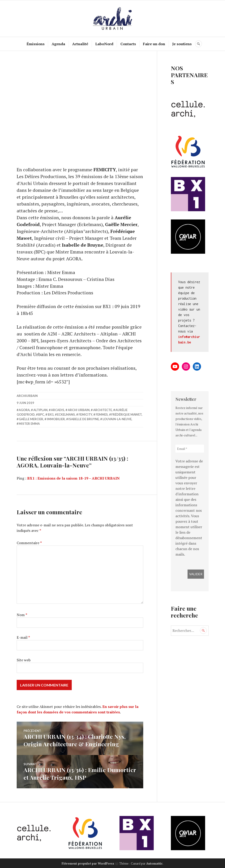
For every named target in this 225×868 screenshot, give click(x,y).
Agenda (58, 44)
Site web (24, 660)
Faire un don (154, 44)
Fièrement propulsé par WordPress (88, 863)
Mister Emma (29, 424)
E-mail (23, 638)
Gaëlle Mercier (31, 419)
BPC (41, 415)
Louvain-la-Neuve (117, 419)
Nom (22, 615)
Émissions (36, 44)
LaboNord (104, 44)
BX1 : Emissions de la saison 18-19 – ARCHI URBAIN (73, 478)
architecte (103, 410)
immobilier (56, 419)
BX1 (51, 415)
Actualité (80, 44)
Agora (24, 410)
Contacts (128, 44)
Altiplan (40, 410)
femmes (102, 415)
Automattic (154, 863)
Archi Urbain (79, 410)
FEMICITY (85, 415)
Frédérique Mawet (126, 415)
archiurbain (27, 396)
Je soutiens (182, 44)
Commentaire (29, 543)
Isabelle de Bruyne (84, 419)
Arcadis (58, 410)
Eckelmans (66, 415)
